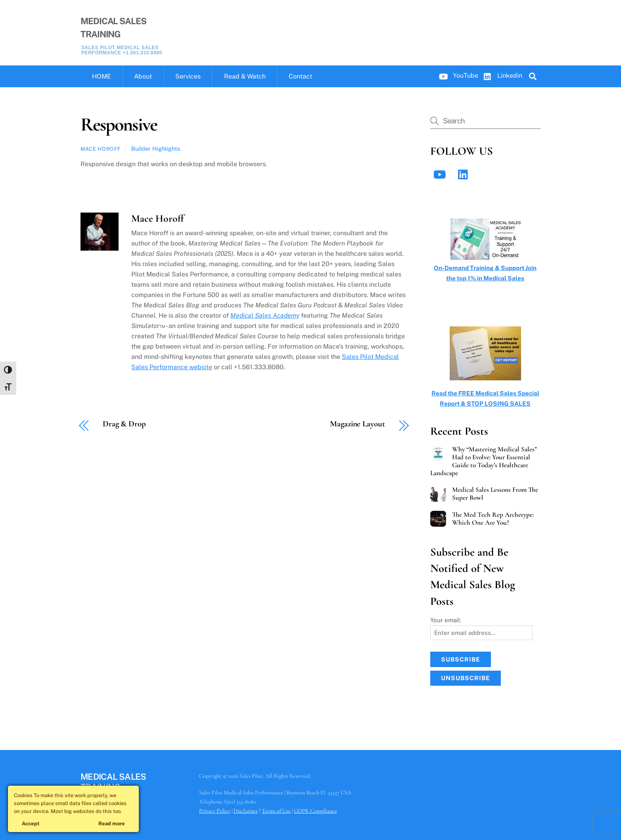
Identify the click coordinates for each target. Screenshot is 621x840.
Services (188, 76)
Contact (300, 76)
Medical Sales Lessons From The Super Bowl (495, 494)
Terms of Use (276, 811)
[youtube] (441, 174)
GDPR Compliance (315, 811)
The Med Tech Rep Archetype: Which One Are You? (493, 519)
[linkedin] (465, 174)
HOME (102, 76)
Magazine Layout (357, 424)
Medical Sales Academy (265, 315)
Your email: (446, 620)
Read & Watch (245, 76)
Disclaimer (246, 811)
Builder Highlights (156, 149)
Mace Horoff (101, 149)
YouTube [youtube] (457, 76)
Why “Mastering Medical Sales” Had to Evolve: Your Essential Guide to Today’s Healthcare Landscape (484, 461)
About (143, 76)
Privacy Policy (215, 811)
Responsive (119, 125)
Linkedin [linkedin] (501, 76)
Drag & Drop (124, 424)
